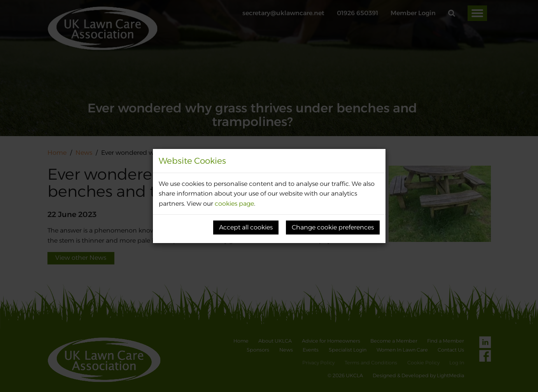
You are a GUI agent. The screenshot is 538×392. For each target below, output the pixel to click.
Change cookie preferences (333, 227)
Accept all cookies (246, 227)
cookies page (234, 204)
